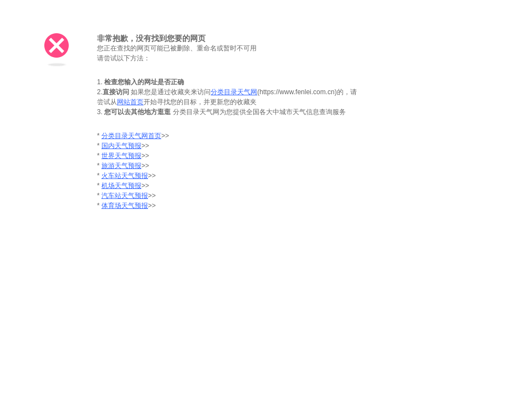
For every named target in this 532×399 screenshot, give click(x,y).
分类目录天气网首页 (131, 136)
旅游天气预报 (121, 166)
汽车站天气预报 (125, 196)
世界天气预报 (121, 156)
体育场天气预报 (125, 206)
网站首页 (130, 102)
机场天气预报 (121, 186)
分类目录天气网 (234, 92)
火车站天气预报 (125, 176)
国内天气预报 (121, 146)
